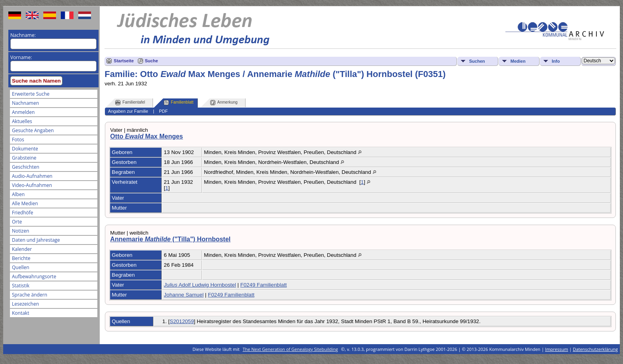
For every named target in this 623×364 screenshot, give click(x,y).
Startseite (124, 61)
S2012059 (182, 321)
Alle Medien (25, 203)
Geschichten (26, 167)
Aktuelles (22, 121)
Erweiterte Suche (31, 94)
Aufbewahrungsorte (34, 276)
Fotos (18, 140)
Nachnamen (25, 103)
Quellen (21, 267)
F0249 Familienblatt (264, 285)
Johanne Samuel (184, 295)
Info (556, 61)
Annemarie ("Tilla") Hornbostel (170, 239)
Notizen (20, 231)
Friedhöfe (23, 213)
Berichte (21, 258)
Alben (18, 194)
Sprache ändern (30, 295)
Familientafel (130, 103)
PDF (163, 111)
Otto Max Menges (146, 136)
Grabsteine (24, 158)
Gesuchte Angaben (33, 130)
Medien (518, 61)
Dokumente (25, 149)
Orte (17, 222)
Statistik (21, 286)
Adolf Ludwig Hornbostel (200, 285)
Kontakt (20, 313)
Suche (152, 61)
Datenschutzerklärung (595, 349)
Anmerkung (224, 103)
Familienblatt (179, 103)
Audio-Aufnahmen (32, 176)
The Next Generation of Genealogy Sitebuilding (290, 349)
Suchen (477, 61)
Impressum (557, 349)
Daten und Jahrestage (36, 240)
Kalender (22, 249)
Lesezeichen (25, 304)
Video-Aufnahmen (32, 185)
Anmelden (23, 112)
